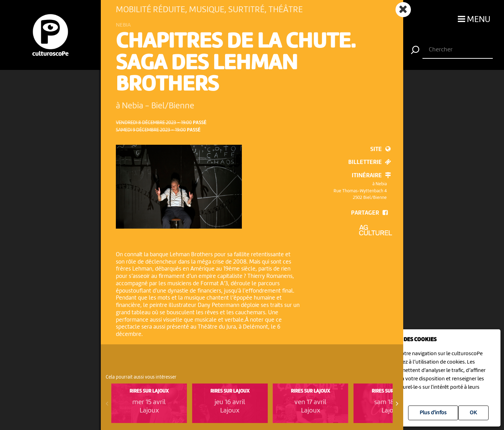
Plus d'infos (433, 413)
